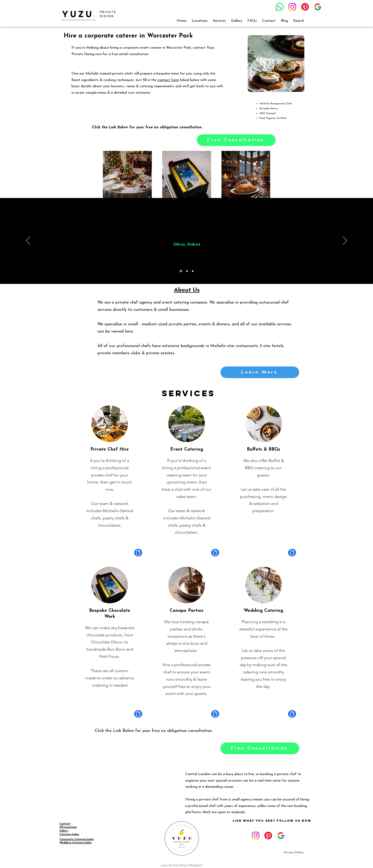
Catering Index (69, 834)
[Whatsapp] (280, 7)
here (129, 332)
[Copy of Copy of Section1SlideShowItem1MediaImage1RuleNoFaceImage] (193, 271)
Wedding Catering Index (76, 843)
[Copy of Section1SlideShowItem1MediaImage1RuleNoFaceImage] (187, 271)
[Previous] (28, 241)
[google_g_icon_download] (318, 7)
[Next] (345, 241)
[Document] (138, 553)
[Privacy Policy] (294, 853)
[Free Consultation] (236, 140)
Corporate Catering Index (77, 839)
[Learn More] (260, 372)
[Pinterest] (305, 7)
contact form (168, 80)
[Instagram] (292, 7)
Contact (65, 824)
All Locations (68, 827)
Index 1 (64, 831)
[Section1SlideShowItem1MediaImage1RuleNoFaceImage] (181, 271)
